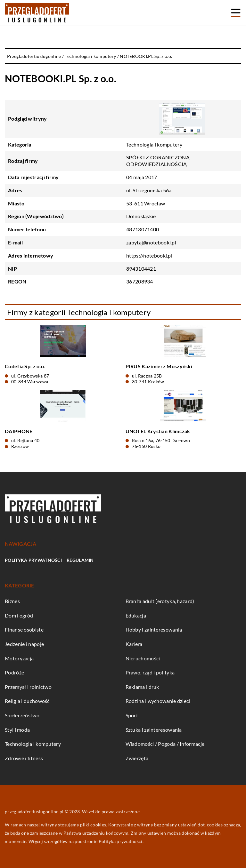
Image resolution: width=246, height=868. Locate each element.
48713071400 (143, 229)
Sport (132, 715)
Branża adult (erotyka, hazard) (160, 601)
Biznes (12, 601)
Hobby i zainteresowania (154, 629)
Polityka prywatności (33, 560)
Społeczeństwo (22, 715)
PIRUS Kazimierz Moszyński (159, 366)
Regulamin (80, 560)
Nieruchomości (143, 658)
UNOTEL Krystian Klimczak (158, 431)
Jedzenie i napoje (24, 644)
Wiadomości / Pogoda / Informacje (165, 744)
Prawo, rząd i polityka (150, 672)
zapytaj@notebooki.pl (151, 242)
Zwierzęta (137, 758)
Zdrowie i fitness (24, 758)
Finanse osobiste (24, 629)
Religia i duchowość (27, 701)
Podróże (14, 672)
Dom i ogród (19, 615)
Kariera (134, 644)
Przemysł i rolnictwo (28, 687)
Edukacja (136, 615)
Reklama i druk (142, 687)
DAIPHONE (19, 431)
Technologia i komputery (154, 144)
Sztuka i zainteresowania (154, 730)
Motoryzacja (19, 658)
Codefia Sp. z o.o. (25, 366)
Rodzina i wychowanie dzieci (158, 701)
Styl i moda (17, 730)
